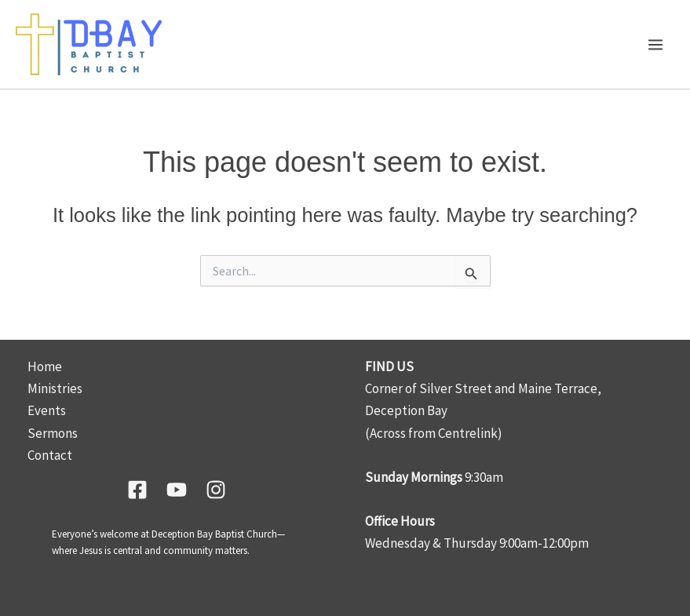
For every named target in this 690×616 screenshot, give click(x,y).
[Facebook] (137, 490)
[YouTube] (177, 490)
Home (45, 366)
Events (47, 410)
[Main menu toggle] (656, 45)
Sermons (53, 433)
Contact (50, 455)
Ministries (55, 388)
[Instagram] (216, 490)
